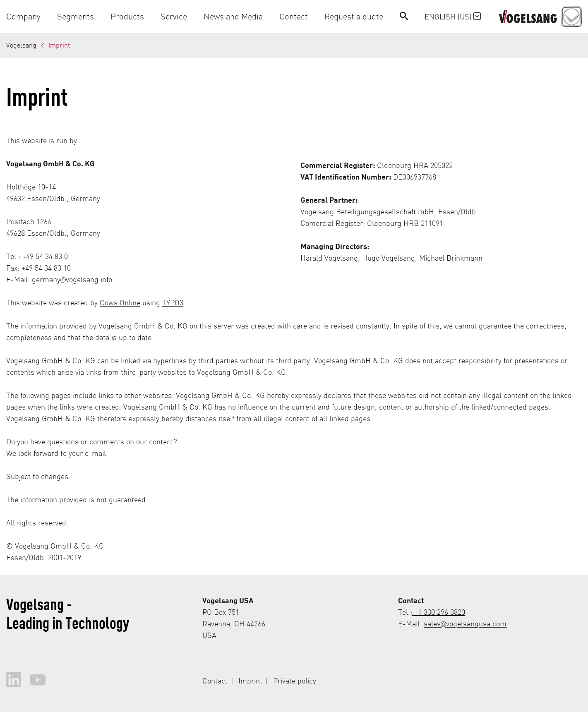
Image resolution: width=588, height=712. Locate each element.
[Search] (404, 16)
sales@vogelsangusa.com (465, 623)
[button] (28, 16)
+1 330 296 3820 (439, 612)
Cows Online (120, 302)
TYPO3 (173, 302)
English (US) (453, 16)
